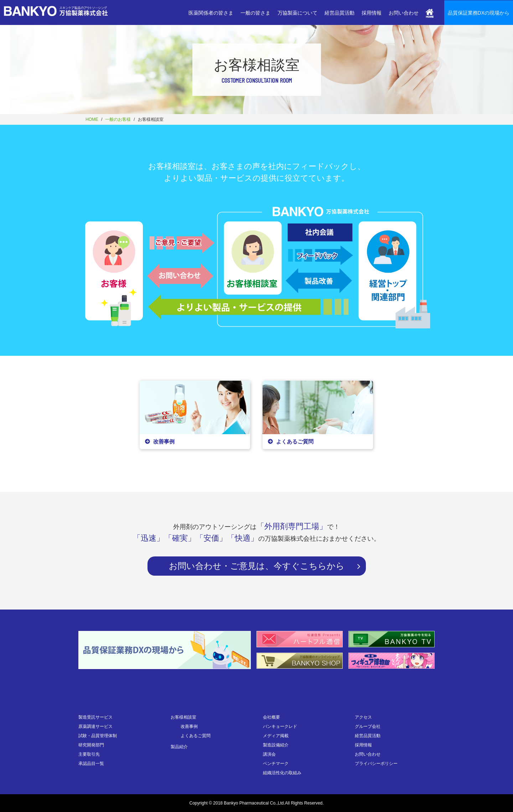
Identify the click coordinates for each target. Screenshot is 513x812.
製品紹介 (179, 747)
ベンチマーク (276, 764)
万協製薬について (297, 13)
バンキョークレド (280, 726)
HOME (92, 119)
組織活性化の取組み (282, 773)
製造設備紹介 (276, 745)
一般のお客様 (118, 119)
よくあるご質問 (196, 736)
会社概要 (271, 717)
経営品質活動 (340, 13)
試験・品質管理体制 (98, 736)
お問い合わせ (404, 13)
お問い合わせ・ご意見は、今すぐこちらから (257, 566)
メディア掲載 (276, 736)
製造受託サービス (95, 717)
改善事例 (189, 726)
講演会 (269, 754)
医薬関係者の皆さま (211, 13)
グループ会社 (368, 726)
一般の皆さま (255, 13)
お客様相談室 (183, 717)
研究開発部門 (91, 745)
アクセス (363, 717)
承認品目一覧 (91, 764)
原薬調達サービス (95, 726)
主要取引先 (89, 754)
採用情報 (372, 13)
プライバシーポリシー (376, 764)
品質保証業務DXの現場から (479, 13)
